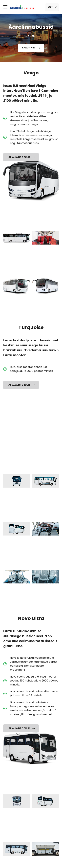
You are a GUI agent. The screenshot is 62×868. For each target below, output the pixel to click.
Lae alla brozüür (21, 157)
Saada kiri (31, 48)
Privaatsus (31, 862)
